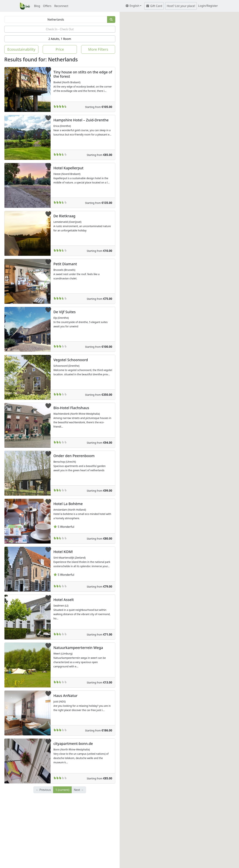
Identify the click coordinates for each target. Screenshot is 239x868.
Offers (47, 6)
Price (60, 49)
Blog (37, 6)
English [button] (132, 6)
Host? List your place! (181, 6)
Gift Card (154, 6)
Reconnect (61, 6)
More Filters (98, 49)
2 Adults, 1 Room (60, 39)
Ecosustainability (21, 49)
